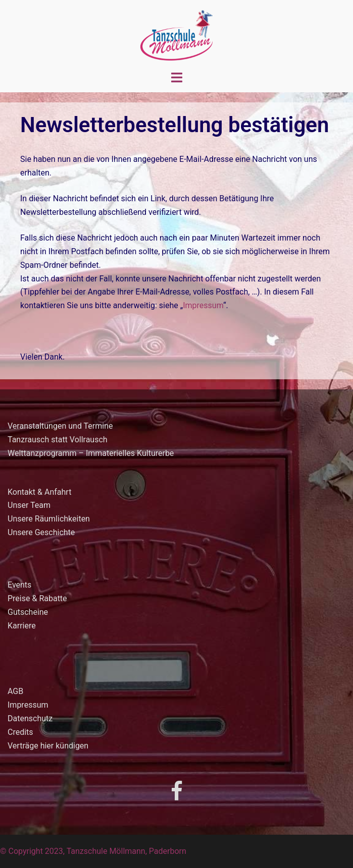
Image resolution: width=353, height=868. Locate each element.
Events (19, 585)
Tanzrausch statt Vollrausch (58, 440)
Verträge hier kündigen (48, 746)
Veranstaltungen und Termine (60, 426)
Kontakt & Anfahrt (39, 492)
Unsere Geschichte (41, 532)
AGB (15, 691)
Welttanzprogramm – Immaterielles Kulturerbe (91, 453)
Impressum (203, 305)
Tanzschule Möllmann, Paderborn (127, 851)
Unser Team (29, 505)
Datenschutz (30, 718)
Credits (20, 732)
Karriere (22, 626)
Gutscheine (28, 612)
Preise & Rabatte (37, 598)
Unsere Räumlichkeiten (49, 519)
